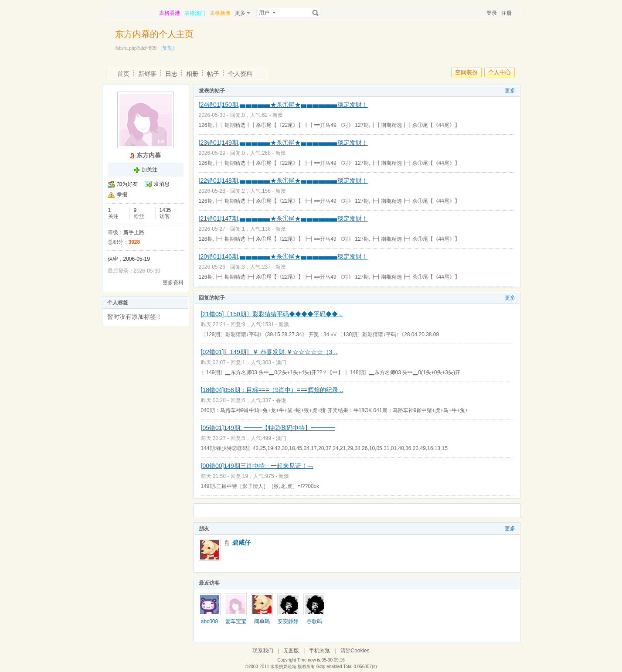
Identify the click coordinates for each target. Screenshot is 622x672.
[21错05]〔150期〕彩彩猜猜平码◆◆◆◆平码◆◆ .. (272, 314)
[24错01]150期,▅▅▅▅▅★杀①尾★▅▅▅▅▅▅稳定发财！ (283, 105)
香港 (281, 400)
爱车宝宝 (236, 621)
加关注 (150, 170)
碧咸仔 (241, 542)
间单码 (262, 621)
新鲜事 (147, 74)
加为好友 (127, 184)
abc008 (209, 621)
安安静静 (288, 621)
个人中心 (500, 72)
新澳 (278, 115)
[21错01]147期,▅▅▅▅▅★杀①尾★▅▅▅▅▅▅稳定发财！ (283, 218)
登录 (492, 13)
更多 (510, 91)
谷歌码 (314, 621)
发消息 (162, 184)
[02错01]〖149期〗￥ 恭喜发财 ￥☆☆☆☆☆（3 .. (269, 352)
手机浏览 (319, 651)
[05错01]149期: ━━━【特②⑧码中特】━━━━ (268, 428)
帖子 (213, 74)
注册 (506, 13)
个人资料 (240, 74)
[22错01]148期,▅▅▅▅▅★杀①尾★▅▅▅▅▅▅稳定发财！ (283, 181)
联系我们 (263, 651)
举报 (122, 194)
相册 (192, 74)
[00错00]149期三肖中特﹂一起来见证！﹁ (257, 466)
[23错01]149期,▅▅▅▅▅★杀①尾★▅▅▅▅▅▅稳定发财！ (283, 143)
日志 (171, 74)
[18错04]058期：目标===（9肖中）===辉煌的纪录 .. (272, 390)
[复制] (167, 48)
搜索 (316, 13)
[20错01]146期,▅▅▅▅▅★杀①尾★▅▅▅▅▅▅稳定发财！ (283, 256)
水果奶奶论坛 (283, 667)
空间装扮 (466, 72)
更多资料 (173, 283)
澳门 (281, 362)
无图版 (291, 651)
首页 (123, 74)
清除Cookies (355, 651)
